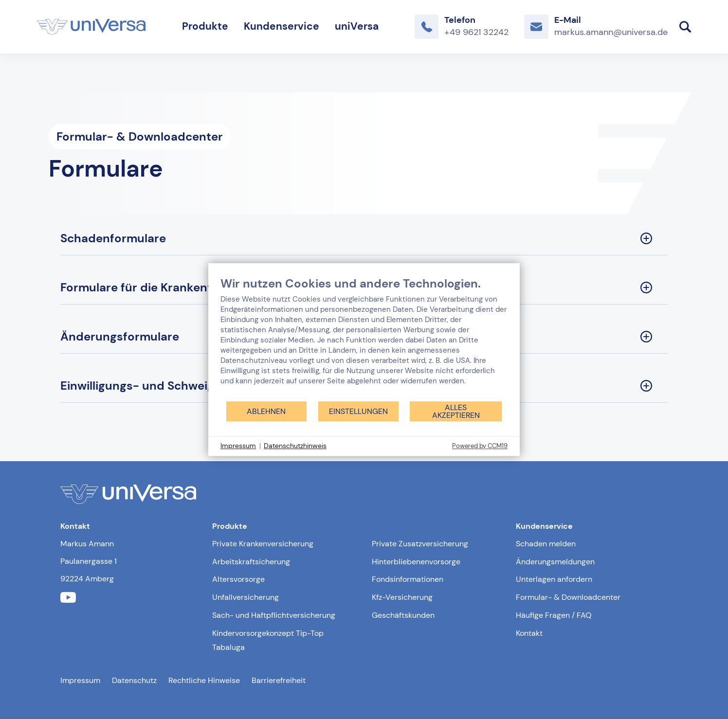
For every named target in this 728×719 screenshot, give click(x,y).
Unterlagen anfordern (554, 579)
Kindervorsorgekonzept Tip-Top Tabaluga (268, 640)
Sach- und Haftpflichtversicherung (274, 615)
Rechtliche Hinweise (204, 680)
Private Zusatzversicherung (420, 544)
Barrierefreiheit (279, 680)
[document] (364, 338)
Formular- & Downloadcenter (568, 597)
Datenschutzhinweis (295, 446)
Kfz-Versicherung (402, 597)
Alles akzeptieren (456, 411)
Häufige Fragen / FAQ (554, 615)
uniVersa (357, 26)
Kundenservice (282, 26)
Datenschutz (134, 680)
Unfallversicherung (246, 597)
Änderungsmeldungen (555, 562)
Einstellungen (358, 411)
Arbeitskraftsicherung (251, 562)
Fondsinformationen (408, 579)
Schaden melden (546, 544)
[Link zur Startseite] (91, 27)
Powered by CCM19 (480, 446)
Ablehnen (266, 411)
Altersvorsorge (238, 579)
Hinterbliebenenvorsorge (416, 562)
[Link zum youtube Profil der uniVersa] (68, 598)
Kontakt (529, 633)
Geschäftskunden (403, 615)
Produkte (205, 26)
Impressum (80, 680)
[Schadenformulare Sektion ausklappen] (364, 239)
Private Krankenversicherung (263, 544)
